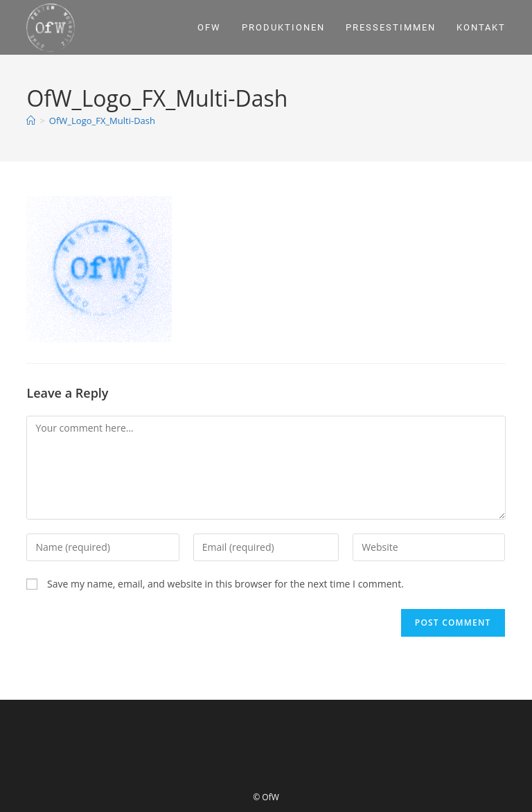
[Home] (31, 121)
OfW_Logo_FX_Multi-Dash (102, 121)
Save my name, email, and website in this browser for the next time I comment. (225, 584)
